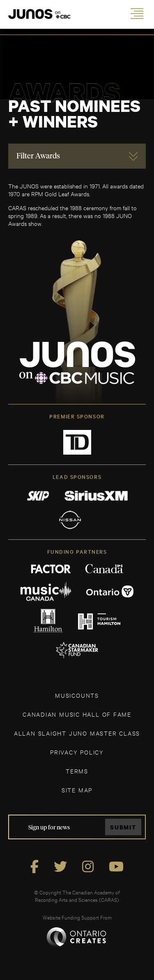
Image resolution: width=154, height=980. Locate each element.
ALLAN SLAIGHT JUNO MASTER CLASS (77, 733)
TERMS (77, 771)
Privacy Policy (77, 752)
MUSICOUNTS (77, 695)
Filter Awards (38, 156)
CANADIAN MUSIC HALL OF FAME (77, 714)
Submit (123, 827)
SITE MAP (77, 790)
